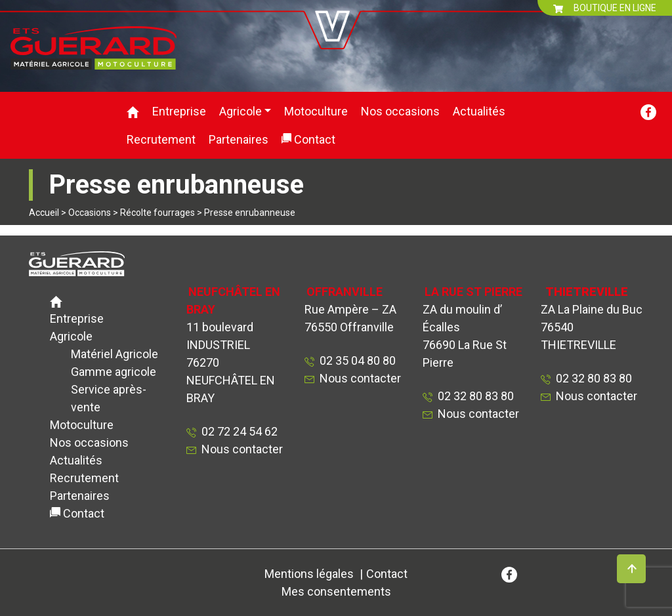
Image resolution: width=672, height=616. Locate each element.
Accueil (44, 213)
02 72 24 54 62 (237, 431)
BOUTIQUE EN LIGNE (605, 8)
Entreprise (179, 111)
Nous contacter (242, 449)
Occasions (90, 213)
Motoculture (316, 111)
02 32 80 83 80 (473, 396)
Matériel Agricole (115, 354)
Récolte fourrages (157, 213)
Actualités (479, 111)
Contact (315, 139)
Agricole (241, 111)
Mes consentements (336, 591)
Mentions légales (309, 574)
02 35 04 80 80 (355, 360)
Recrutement (161, 139)
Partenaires (239, 139)
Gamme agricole (114, 372)
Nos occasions (400, 111)
